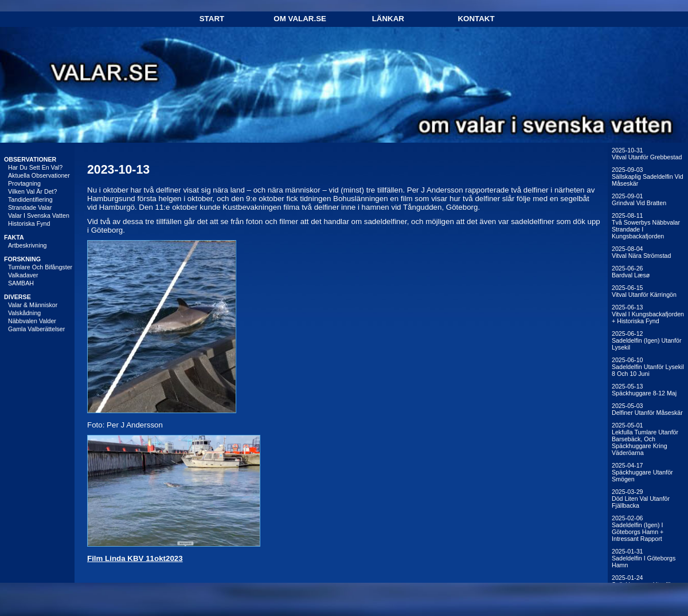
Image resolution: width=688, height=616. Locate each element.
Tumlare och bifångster (40, 267)
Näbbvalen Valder (32, 321)
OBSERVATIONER (30, 159)
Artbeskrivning (28, 245)
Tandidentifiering (30, 199)
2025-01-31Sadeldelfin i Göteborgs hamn (644, 558)
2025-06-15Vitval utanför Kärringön (644, 291)
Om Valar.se (300, 19)
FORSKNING (22, 259)
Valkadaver (23, 275)
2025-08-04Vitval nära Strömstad (641, 252)
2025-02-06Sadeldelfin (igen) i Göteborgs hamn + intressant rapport (638, 528)
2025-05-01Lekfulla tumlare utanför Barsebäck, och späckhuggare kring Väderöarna (645, 439)
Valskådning (24, 313)
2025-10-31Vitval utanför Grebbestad (647, 154)
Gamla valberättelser (36, 329)
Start (212, 19)
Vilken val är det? (33, 191)
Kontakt (476, 19)
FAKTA (14, 237)
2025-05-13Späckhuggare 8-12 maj (644, 390)
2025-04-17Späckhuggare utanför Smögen (642, 472)
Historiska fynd (29, 223)
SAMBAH (21, 283)
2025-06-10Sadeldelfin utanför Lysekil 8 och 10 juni (648, 367)
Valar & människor (33, 305)
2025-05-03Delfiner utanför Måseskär (647, 409)
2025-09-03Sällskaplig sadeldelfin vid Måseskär (648, 176)
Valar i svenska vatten (39, 215)
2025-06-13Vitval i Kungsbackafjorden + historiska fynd (648, 314)
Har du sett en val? (35, 167)
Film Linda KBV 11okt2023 (135, 558)
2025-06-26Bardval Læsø (631, 272)
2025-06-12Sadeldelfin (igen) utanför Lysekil (646, 340)
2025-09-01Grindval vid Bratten (639, 199)
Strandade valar (30, 207)
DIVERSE (17, 297)
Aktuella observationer (39, 175)
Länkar (388, 19)
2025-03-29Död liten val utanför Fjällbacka (641, 499)
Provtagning (24, 183)
